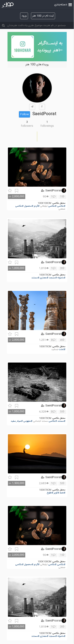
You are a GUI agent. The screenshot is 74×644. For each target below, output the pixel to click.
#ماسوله (61, 278)
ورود (24, 16)
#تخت (62, 350)
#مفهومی (28, 421)
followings (47, 126)
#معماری (44, 278)
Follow (24, 114)
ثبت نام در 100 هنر (43, 16)
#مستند (35, 278)
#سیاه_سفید (17, 421)
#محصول (29, 206)
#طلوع (50, 493)
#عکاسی (61, 206)
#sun (62, 493)
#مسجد (53, 278)
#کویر (56, 493)
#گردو (37, 206)
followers (27, 126)
